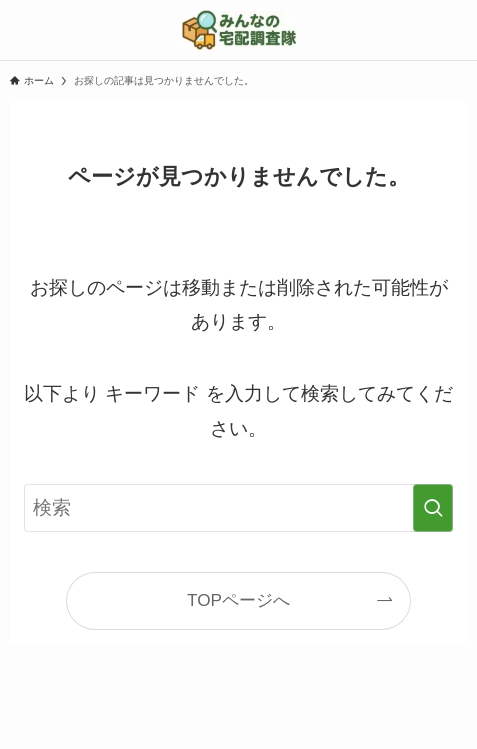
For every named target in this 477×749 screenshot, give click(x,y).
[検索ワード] (238, 508)
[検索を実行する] (433, 508)
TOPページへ (238, 600)
